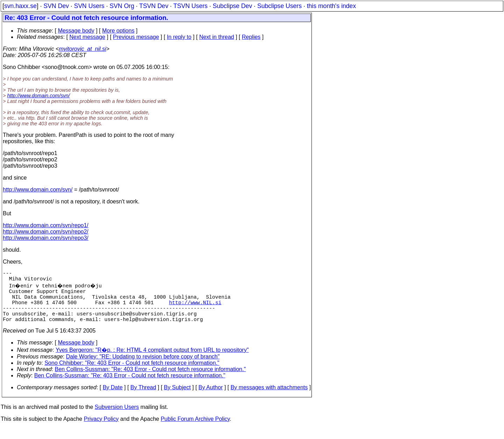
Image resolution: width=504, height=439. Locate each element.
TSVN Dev (154, 6)
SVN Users (89, 6)
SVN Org (122, 6)
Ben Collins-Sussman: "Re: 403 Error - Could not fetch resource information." (150, 380)
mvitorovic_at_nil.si (82, 49)
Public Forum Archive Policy (195, 430)
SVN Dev (56, 6)
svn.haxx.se (20, 6)
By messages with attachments (269, 399)
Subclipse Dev (232, 6)
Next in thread (217, 37)
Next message (87, 37)
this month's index (331, 6)
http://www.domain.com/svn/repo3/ (46, 238)
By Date (113, 399)
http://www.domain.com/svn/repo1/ (46, 225)
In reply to (179, 37)
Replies (251, 37)
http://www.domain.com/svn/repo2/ (46, 232)
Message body (76, 31)
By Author (211, 399)
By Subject (177, 399)
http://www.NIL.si (195, 309)
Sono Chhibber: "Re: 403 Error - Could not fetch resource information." (132, 374)
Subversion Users (117, 418)
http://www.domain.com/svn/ (38, 96)
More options (118, 31)
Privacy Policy (101, 430)
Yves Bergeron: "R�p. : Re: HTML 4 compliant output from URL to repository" (152, 361)
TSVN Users (190, 6)
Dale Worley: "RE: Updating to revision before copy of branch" (143, 368)
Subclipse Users (279, 6)
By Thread (143, 399)
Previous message (136, 37)
